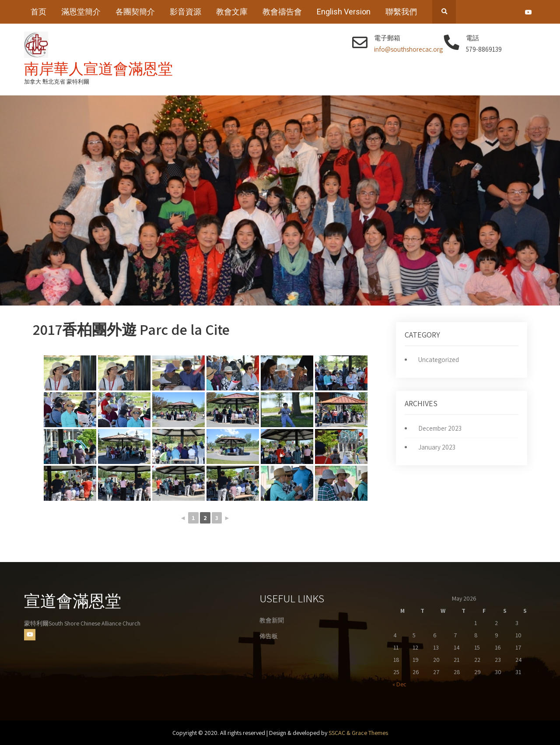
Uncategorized (439, 360)
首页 (38, 12)
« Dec (399, 684)
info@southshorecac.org (408, 49)
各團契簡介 (135, 12)
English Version (344, 12)
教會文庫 (232, 12)
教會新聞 (272, 620)
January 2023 (437, 447)
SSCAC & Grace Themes (358, 733)
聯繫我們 (401, 12)
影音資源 (185, 12)
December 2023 (440, 428)
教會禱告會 (282, 12)
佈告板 (269, 636)
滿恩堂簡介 (81, 12)
